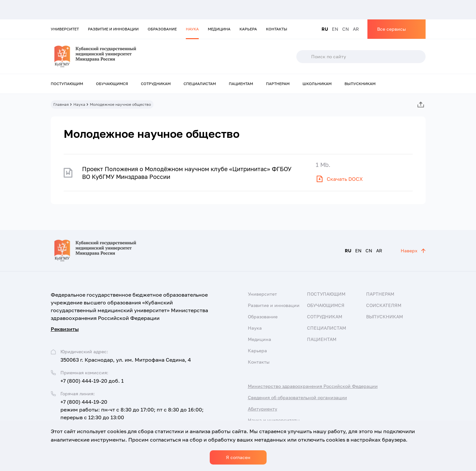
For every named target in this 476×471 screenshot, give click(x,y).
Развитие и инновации (113, 29)
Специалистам (200, 84)
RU (325, 29)
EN (335, 29)
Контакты (277, 29)
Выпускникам (360, 84)
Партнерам (278, 84)
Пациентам (241, 84)
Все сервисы (391, 29)
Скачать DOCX (345, 179)
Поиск (303, 57)
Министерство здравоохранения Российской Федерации (313, 386)
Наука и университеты (274, 420)
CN (346, 29)
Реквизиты (65, 329)
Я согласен (238, 457)
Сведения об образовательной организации (297, 397)
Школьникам (317, 84)
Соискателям (384, 305)
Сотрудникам (156, 84)
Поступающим (67, 84)
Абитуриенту (263, 409)
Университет (65, 29)
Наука (192, 29)
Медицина (219, 29)
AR (356, 29)
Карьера (248, 29)
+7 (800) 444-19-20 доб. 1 (92, 381)
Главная (61, 104)
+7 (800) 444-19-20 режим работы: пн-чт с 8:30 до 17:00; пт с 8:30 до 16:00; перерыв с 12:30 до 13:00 (132, 410)
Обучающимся (112, 84)
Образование (162, 29)
